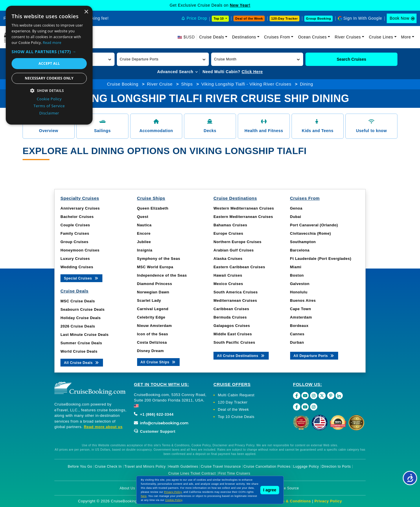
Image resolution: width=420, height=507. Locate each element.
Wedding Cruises (77, 267)
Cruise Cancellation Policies (267, 467)
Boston (297, 275)
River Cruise (160, 84)
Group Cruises (74, 242)
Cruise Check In (108, 467)
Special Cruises (81, 278)
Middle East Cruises (233, 334)
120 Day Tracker (233, 402)
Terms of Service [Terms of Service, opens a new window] (49, 106)
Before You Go (80, 467)
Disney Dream (151, 351)
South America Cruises (236, 292)
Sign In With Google (363, 18)
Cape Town (301, 309)
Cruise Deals (212, 37)
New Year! (240, 5)
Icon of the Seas (153, 334)
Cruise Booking (123, 84)
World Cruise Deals (79, 351)
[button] (163, 59)
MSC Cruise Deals (78, 301)
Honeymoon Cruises (80, 250)
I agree (270, 490)
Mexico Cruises (228, 284)
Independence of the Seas (162, 275)
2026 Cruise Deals (78, 326)
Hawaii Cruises (228, 275)
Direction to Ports (336, 467)
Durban (297, 342)
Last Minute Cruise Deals (85, 335)
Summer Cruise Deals (81, 343)
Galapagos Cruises (232, 326)
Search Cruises (351, 59)
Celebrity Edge (151, 317)
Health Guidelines (183, 467)
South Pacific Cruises (234, 342)
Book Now (399, 18)
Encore (144, 233)
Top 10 (219, 18)
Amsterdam (301, 317)
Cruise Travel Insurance (221, 467)
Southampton (303, 242)
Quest (143, 217)
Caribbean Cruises (231, 309)
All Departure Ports (314, 355)
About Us (127, 488)
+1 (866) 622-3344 (154, 414)
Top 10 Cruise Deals (236, 417)
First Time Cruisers (234, 473)
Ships (187, 84)
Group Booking (319, 18)
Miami (296, 267)
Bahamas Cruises (230, 225)
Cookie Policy (174, 500)
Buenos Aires (303, 300)
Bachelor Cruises (77, 217)
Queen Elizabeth (153, 208)
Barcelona (300, 250)
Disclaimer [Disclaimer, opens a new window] (49, 113)
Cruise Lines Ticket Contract (192, 473)
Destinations (244, 37)
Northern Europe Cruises (237, 242)
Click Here (252, 72)
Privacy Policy (328, 501)
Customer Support (155, 431)
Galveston (300, 284)
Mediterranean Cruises (235, 300)
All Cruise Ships (159, 362)
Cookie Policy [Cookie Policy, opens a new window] (49, 99)
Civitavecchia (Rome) (311, 233)
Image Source (287, 488)
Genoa (296, 208)
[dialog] (49, 65)
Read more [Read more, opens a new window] (52, 43)
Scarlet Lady (149, 300)
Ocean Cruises (312, 37)
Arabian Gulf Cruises (234, 250)
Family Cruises (75, 233)
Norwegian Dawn (153, 292)
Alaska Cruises (228, 259)
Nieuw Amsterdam (154, 326)
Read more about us (103, 427)
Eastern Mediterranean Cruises (243, 217)
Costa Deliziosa (152, 342)
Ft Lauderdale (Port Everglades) (321, 259)
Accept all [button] (49, 63)
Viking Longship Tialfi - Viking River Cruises (246, 84)
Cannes (297, 334)
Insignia (145, 250)
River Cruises (348, 37)
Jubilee (144, 242)
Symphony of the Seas (159, 259)
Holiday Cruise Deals (81, 318)
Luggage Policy (306, 467)
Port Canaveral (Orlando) (314, 225)
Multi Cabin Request (236, 395)
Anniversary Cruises (80, 208)
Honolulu (299, 292)
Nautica (144, 225)
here (144, 496)
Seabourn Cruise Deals (83, 309)
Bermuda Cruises (230, 317)
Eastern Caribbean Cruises (239, 267)
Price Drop (197, 18)
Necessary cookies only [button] (49, 78)
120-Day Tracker (285, 18)
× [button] (86, 12)
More (406, 37)
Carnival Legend (153, 309)
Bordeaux (299, 326)
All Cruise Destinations (241, 355)
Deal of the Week (249, 18)
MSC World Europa (155, 267)
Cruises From (277, 37)
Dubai (296, 217)
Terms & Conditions (292, 501)
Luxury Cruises (75, 259)
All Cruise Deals (82, 362)
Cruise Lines (381, 37)
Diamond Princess (155, 284)
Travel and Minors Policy (145, 467)
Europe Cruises (228, 233)
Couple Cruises (75, 225)
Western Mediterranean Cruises (244, 208)
